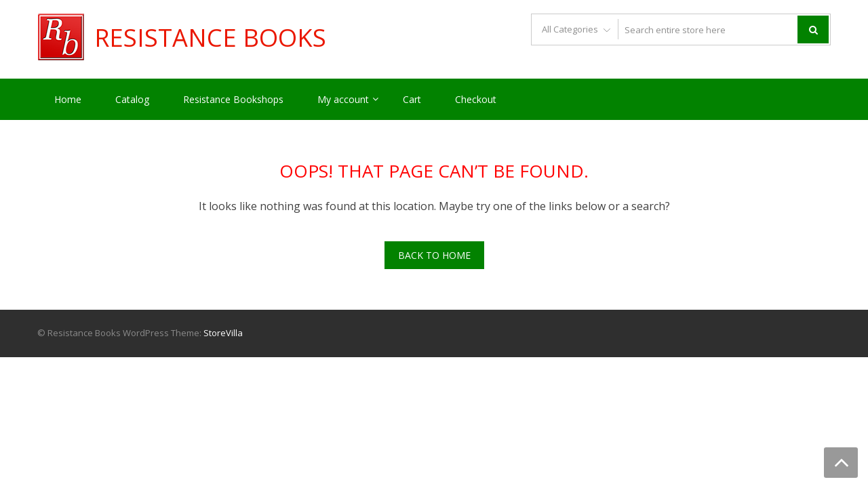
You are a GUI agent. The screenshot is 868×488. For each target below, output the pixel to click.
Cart (412, 99)
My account (343, 99)
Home (68, 99)
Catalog (132, 99)
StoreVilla (223, 333)
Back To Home (434, 255)
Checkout (476, 99)
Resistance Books (210, 38)
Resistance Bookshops (233, 99)
